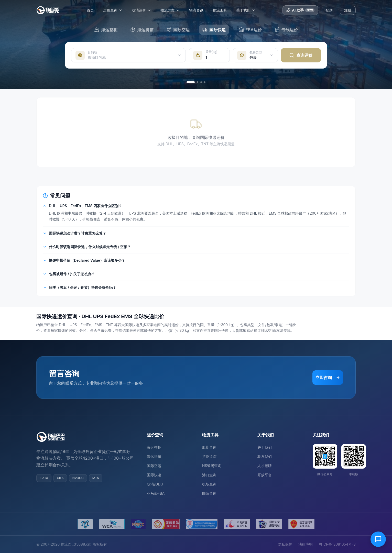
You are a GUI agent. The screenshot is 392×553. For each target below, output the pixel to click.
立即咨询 (328, 378)
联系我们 (265, 456)
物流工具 (223, 10)
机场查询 (209, 484)
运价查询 (116, 10)
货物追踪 (209, 456)
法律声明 (306, 544)
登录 (329, 10)
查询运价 (301, 55)
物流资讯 (199, 10)
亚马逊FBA (156, 493)
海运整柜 (154, 447)
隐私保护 (285, 544)
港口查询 (209, 475)
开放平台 (265, 475)
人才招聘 (265, 466)
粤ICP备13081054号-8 (337, 544)
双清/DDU (155, 484)
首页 (93, 10)
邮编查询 (209, 493)
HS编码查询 (212, 466)
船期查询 (209, 447)
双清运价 (144, 10)
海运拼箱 (154, 456)
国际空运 (154, 466)
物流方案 (173, 10)
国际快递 (154, 475)
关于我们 (249, 10)
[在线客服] (378, 539)
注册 (348, 10)
